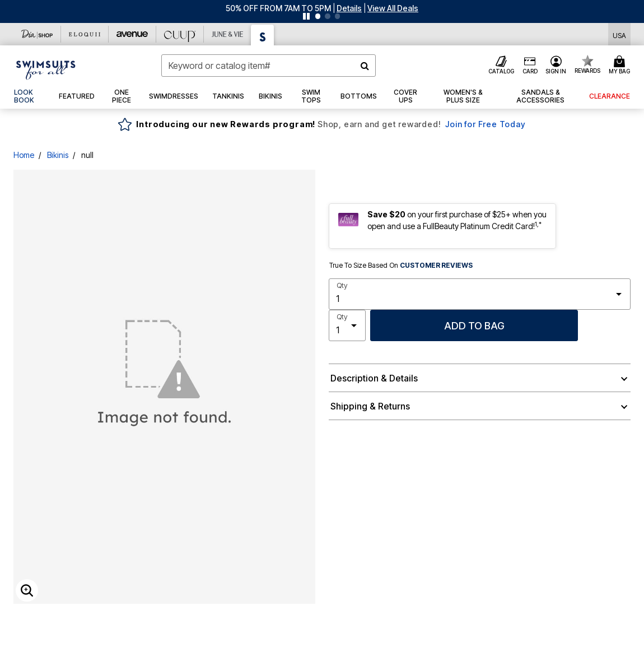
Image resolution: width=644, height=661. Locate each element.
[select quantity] (480, 294)
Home (24, 155)
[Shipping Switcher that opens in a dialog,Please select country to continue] (619, 34)
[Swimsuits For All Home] (46, 69)
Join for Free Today (485, 124)
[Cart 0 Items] (621, 66)
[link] (29, 96)
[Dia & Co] (37, 34)
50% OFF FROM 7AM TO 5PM (278, 8)
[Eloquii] (85, 34)
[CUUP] (180, 34)
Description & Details (374, 378)
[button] (349, 8)
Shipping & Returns (370, 406)
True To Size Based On (401, 266)
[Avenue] (132, 34)
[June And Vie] (228, 34)
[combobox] (269, 66)
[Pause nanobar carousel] (306, 16)
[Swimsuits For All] (263, 35)
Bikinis (58, 155)
